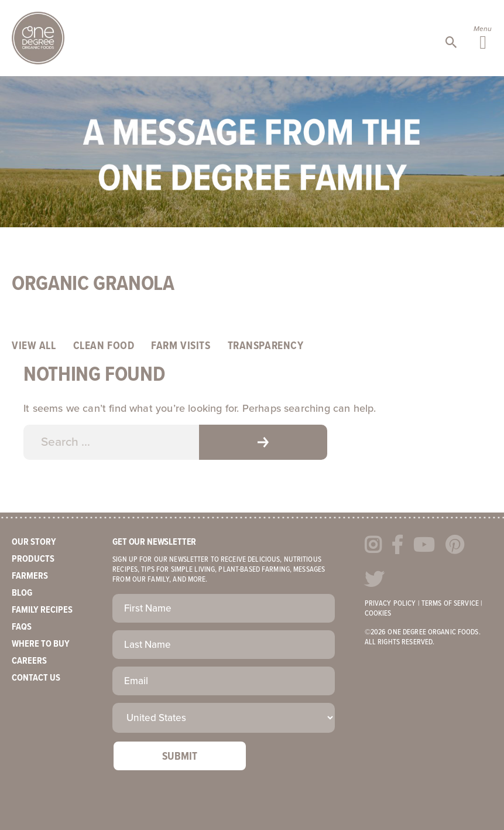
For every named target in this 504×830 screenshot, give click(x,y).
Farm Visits (181, 346)
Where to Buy (41, 644)
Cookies (378, 614)
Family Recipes (42, 610)
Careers (29, 661)
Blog (22, 593)
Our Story (34, 542)
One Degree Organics (38, 38)
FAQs (22, 627)
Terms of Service (450, 604)
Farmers (30, 576)
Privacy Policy (390, 604)
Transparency (266, 346)
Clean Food (104, 346)
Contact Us (36, 678)
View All (34, 346)
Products (33, 559)
